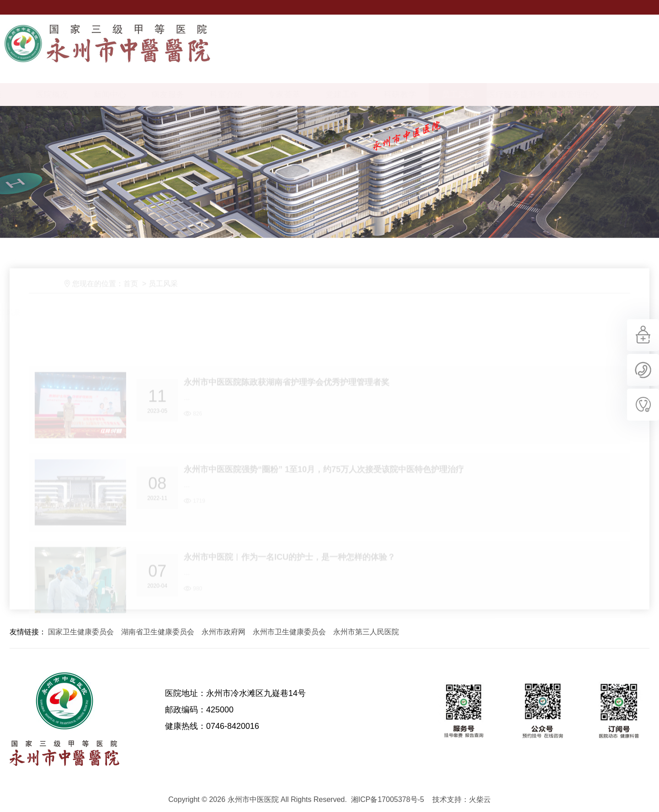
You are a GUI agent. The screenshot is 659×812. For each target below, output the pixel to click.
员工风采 (490, 95)
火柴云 (480, 799)
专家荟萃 (316, 95)
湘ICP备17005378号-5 (388, 799)
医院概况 (84, 95)
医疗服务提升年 (548, 95)
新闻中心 (142, 95)
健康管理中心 (606, 95)
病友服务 (200, 95)
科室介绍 (258, 95)
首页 (138, 307)
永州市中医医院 (64, 720)
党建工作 (374, 95)
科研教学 (432, 95)
